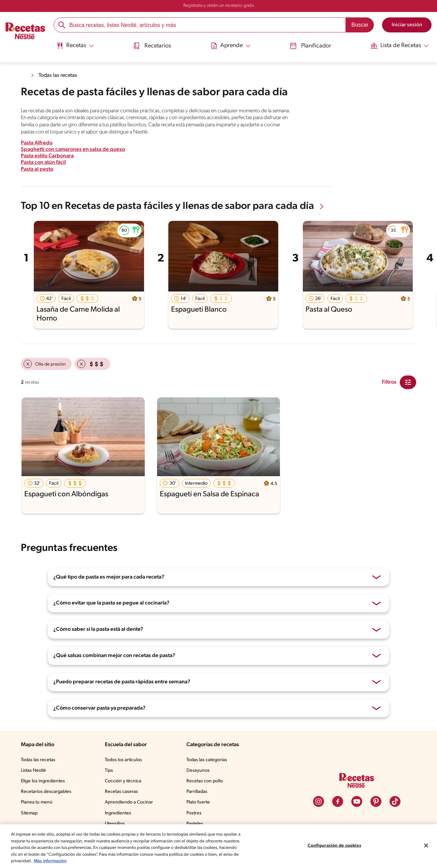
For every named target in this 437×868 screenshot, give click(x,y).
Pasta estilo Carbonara (49, 155)
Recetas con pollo (206, 781)
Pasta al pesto (38, 169)
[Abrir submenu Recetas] (75, 45)
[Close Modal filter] (408, 382)
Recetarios (152, 45)
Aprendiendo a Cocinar (130, 802)
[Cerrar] (426, 845)
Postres (195, 813)
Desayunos (199, 770)
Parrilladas (198, 791)
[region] (218, 846)
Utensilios (116, 823)
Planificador (308, 45)
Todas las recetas (60, 75)
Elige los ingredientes (44, 781)
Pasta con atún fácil (45, 162)
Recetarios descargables (47, 791)
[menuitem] (75, 48)
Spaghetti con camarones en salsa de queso (75, 149)
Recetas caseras (124, 791)
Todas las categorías (209, 759)
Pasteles (196, 823)
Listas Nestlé (34, 770)
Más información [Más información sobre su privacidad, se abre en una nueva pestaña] (141, 861)
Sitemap (30, 813)
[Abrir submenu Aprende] (230, 45)
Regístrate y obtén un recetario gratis (218, 6)
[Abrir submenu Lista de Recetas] (399, 45)
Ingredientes (119, 813)
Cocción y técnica (125, 781)
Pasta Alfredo (37, 143)
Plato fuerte (199, 802)
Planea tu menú (38, 802)
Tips (110, 770)
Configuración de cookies (334, 846)
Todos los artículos (126, 759)
